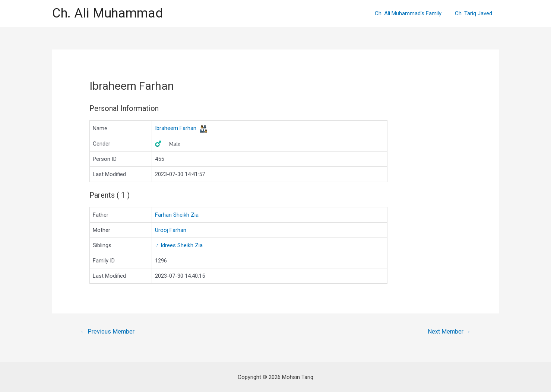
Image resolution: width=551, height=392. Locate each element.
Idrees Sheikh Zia (179, 245)
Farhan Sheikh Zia (177, 215)
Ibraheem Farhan (176, 128)
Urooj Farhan (171, 230)
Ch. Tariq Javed (475, 13)
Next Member (449, 332)
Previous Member (107, 332)
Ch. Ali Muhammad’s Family (412, 13)
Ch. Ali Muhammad (107, 13)
